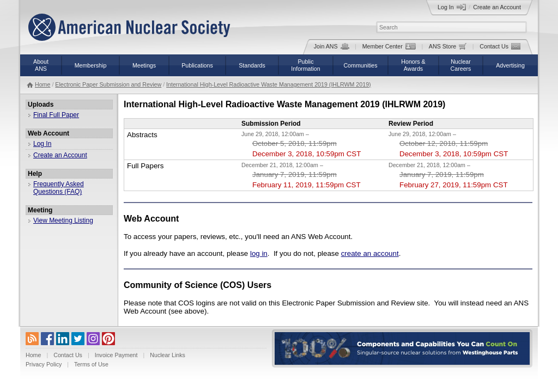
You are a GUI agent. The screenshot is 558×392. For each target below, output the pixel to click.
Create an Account (497, 7)
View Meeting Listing (63, 220)
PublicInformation (305, 65)
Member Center (389, 46)
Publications (197, 65)
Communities (360, 65)
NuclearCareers (461, 65)
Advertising (510, 65)
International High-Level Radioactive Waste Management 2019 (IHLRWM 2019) (269, 84)
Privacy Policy (44, 364)
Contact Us (500, 46)
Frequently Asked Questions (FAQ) (59, 188)
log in (259, 253)
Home (43, 84)
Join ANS (332, 46)
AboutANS (41, 65)
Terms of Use (91, 364)
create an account (370, 253)
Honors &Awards (413, 65)
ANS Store (448, 46)
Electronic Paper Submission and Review (108, 84)
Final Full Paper (56, 115)
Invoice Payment (116, 355)
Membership (91, 65)
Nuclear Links (168, 355)
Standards (252, 65)
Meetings (144, 65)
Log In (452, 7)
